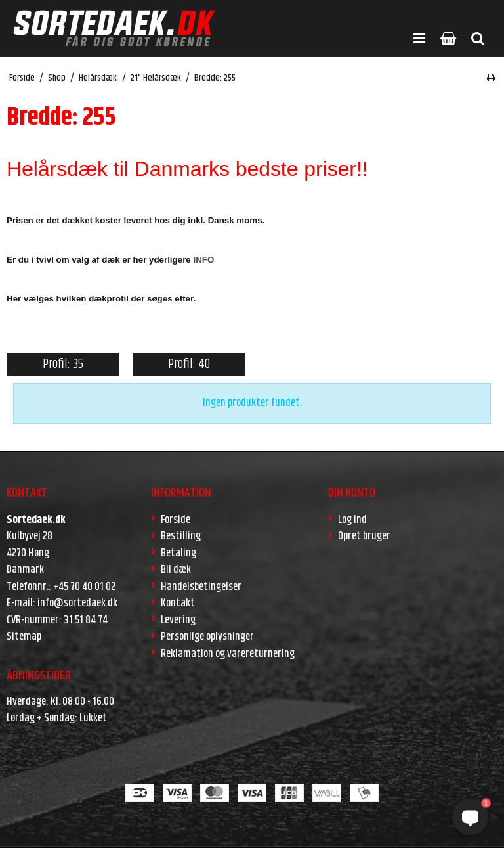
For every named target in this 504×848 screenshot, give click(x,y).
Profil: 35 (63, 364)
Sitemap (24, 636)
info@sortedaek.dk (77, 603)
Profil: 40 (189, 364)
